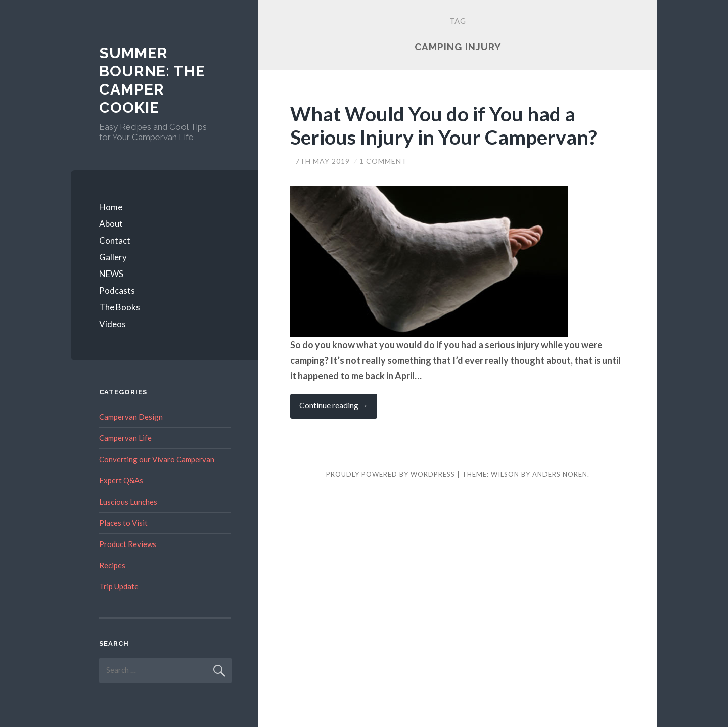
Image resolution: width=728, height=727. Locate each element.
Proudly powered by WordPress (391, 474)
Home (111, 207)
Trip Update (119, 586)
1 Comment (383, 161)
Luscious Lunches (128, 502)
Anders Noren (560, 474)
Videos (112, 324)
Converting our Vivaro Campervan (157, 459)
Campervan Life (125, 438)
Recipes (112, 565)
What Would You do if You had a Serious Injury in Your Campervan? (444, 126)
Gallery (113, 257)
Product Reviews (128, 544)
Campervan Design (131, 417)
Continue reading (338, 409)
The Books (120, 307)
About (111, 224)
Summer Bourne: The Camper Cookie (152, 80)
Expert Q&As (121, 480)
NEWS (111, 274)
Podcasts (117, 290)
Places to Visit (123, 523)
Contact (115, 240)
